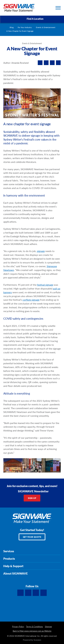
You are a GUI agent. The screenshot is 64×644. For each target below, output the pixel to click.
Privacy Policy (18, 627)
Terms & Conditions (35, 627)
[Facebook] (20, 593)
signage (41, 251)
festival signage (45, 285)
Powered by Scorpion (32, 640)
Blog (12, 27)
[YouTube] (44, 593)
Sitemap (48, 627)
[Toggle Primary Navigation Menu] (58, 8)
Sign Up (32, 498)
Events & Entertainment (46, 27)
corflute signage (31, 300)
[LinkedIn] (28, 593)
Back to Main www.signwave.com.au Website (32, 631)
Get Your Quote (32, 537)
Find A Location (32, 19)
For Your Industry (25, 27)
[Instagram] (36, 593)
